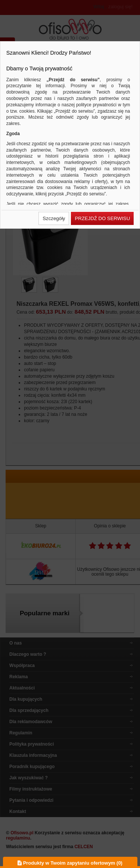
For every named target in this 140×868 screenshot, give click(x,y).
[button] (54, 218)
